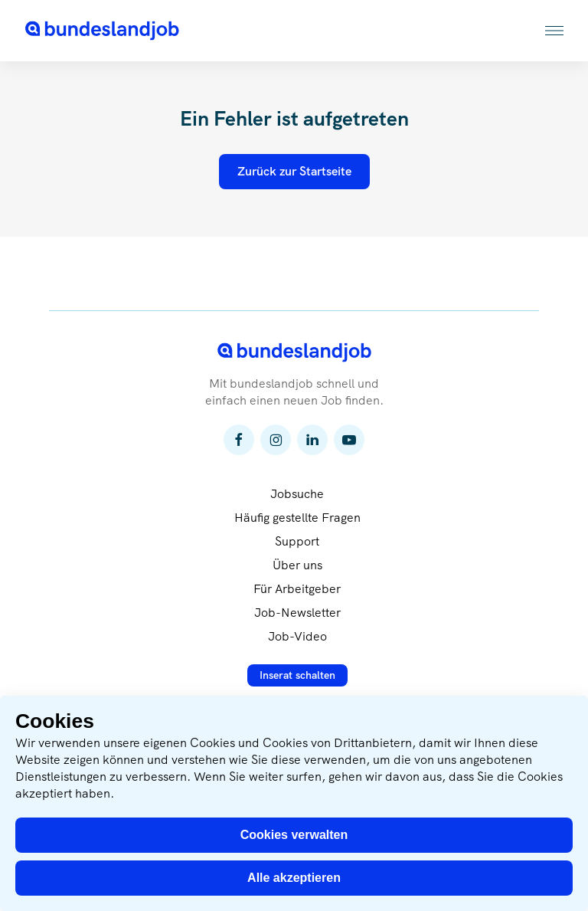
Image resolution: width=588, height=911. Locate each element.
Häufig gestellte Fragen (297, 518)
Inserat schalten (297, 675)
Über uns (297, 565)
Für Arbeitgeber (297, 589)
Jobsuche (297, 494)
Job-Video (297, 636)
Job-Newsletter (297, 613)
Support (297, 541)
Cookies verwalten (294, 835)
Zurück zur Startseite (294, 171)
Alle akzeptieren (294, 878)
